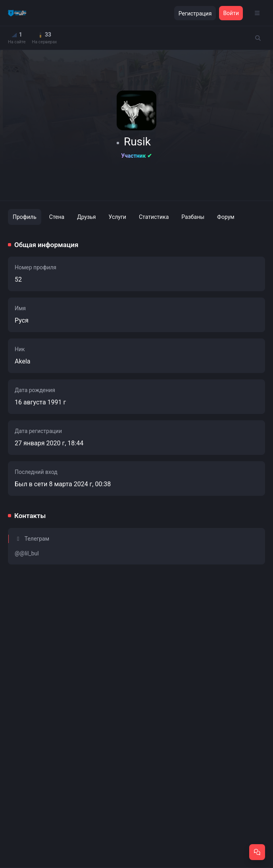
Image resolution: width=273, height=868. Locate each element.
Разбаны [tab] (193, 217)
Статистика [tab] (154, 217)
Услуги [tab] (117, 217)
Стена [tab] (57, 217)
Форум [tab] (226, 217)
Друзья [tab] (86, 217)
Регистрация (195, 14)
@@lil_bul (27, 553)
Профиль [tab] (25, 217)
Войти (231, 13)
